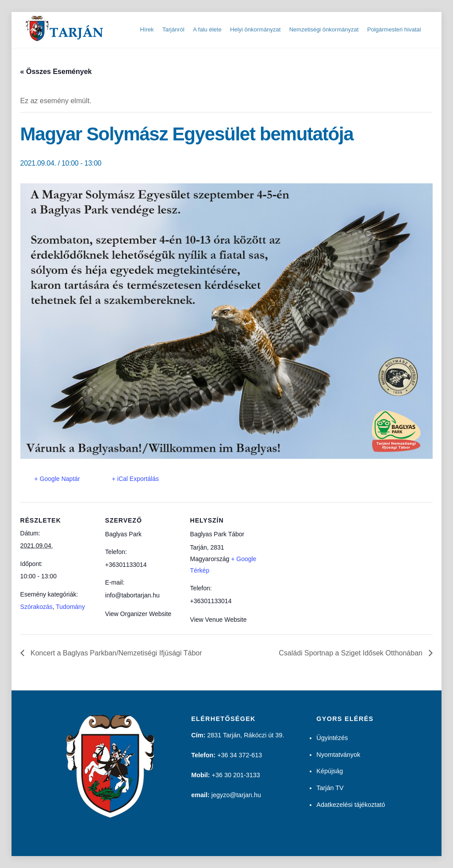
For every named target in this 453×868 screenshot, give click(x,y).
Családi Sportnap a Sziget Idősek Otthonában (351, 653)
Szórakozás (36, 607)
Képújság (330, 771)
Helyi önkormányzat (255, 29)
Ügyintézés (332, 738)
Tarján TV (330, 788)
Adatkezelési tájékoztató (351, 805)
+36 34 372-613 (240, 755)
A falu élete (207, 29)
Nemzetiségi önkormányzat (324, 29)
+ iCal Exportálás (135, 479)
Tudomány (70, 607)
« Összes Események (56, 72)
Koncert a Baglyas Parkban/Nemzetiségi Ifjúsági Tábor (115, 653)
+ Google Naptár (57, 479)
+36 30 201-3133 (236, 775)
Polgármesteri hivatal (394, 29)
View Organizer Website (138, 614)
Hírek (147, 29)
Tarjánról (173, 29)
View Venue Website (219, 620)
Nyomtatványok (338, 755)
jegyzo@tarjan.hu (236, 795)
